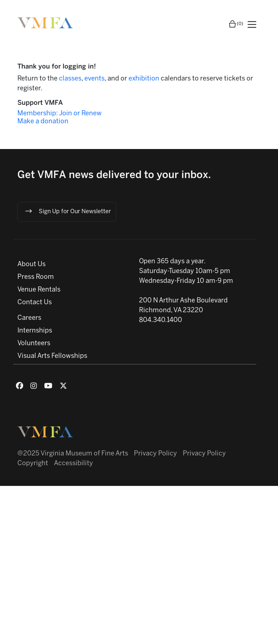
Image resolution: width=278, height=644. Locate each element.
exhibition (145, 79)
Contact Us (35, 303)
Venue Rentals (39, 290)
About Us (31, 265)
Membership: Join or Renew (60, 114)
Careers (29, 318)
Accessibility (73, 464)
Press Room (36, 277)
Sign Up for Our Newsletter (68, 211)
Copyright (33, 464)
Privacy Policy (155, 454)
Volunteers (34, 344)
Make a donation (43, 122)
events (94, 79)
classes (70, 79)
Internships (35, 331)
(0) (236, 24)
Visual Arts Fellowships (52, 356)
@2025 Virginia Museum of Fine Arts (73, 454)
